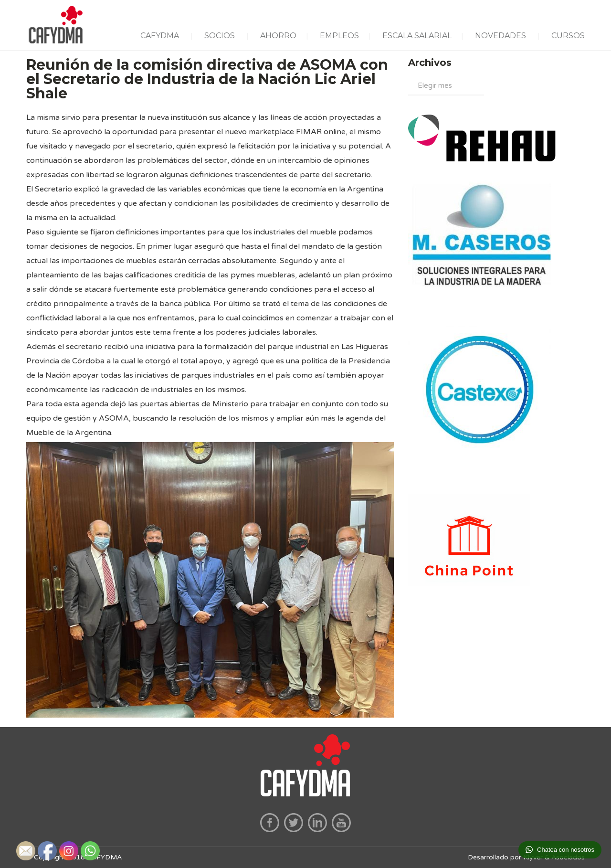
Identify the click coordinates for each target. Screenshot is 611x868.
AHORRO (278, 36)
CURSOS (568, 36)
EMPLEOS (339, 36)
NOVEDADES (500, 36)
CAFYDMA (160, 36)
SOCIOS (220, 36)
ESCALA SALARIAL (417, 36)
